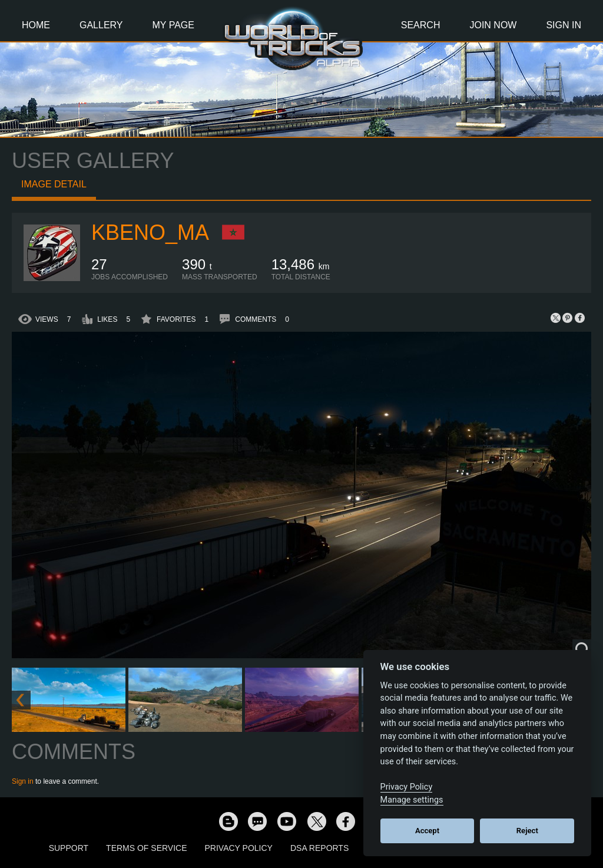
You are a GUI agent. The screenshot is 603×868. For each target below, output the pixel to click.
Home (36, 25)
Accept (427, 831)
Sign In (564, 25)
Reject (527, 831)
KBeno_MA (150, 232)
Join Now (493, 25)
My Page (173, 25)
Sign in (23, 781)
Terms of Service (146, 848)
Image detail (54, 184)
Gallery (101, 25)
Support (69, 848)
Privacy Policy (239, 848)
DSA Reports (319, 848)
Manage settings (412, 800)
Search (421, 25)
